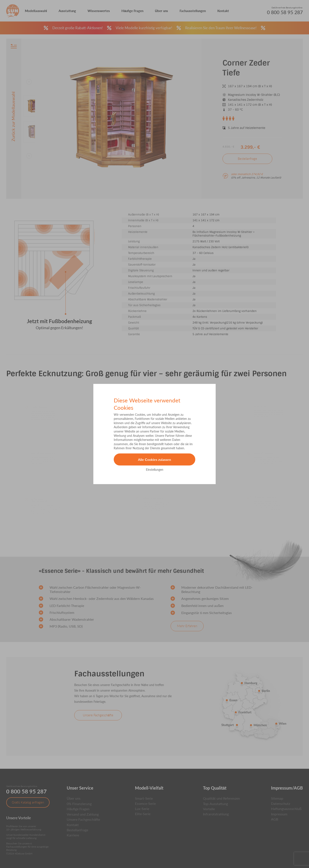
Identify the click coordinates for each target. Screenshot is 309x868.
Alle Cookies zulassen (154, 459)
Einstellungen (155, 469)
